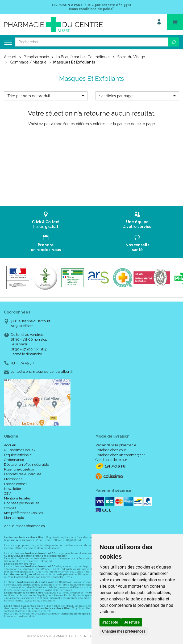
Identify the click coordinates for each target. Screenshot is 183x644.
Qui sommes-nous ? (20, 450)
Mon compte (14, 518)
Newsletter (13, 489)
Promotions (13, 479)
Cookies (10, 508)
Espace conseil (16, 484)
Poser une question (19, 469)
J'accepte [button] (110, 622)
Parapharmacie (36, 57)
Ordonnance (14, 460)
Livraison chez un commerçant (120, 455)
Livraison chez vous (111, 450)
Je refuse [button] (132, 622)
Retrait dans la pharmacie (116, 445)
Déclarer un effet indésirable (26, 465)
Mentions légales (17, 498)
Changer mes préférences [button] (124, 631)
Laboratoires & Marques (23, 474)
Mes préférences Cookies (23, 513)
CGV (7, 493)
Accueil (10, 57)
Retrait (46, 220)
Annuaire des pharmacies (24, 526)
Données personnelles (22, 503)
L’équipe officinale (18, 455)
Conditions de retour (111, 460)
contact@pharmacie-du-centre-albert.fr (42, 372)
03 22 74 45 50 (22, 363)
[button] (46, 96)
